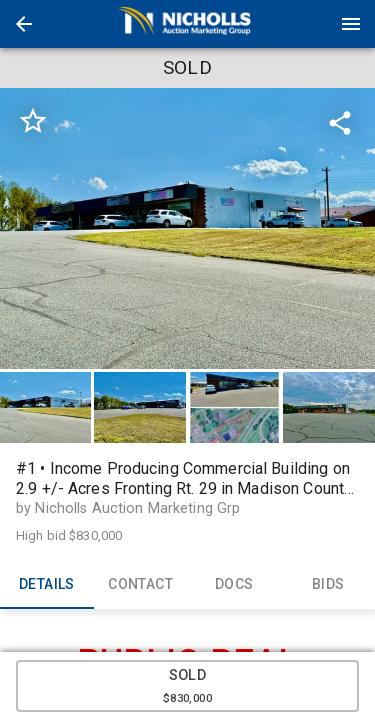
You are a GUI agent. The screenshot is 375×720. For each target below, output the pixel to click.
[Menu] (351, 24)
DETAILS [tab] (47, 585)
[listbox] (187, 228)
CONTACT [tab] (141, 585)
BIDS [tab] (328, 585)
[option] (187, 228)
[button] (24, 24)
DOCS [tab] (235, 585)
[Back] (24, 24)
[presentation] (188, 24)
